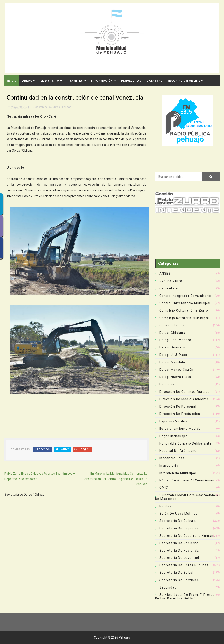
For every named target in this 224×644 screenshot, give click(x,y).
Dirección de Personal (178, 407)
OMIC (164, 488)
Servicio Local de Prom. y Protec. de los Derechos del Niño (185, 596)
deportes (167, 384)
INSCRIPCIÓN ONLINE (184, 81)
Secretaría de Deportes (179, 528)
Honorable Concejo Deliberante (186, 443)
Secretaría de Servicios (179, 580)
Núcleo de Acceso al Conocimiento (189, 480)
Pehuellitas (131, 81)
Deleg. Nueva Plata (175, 377)
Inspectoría (169, 466)
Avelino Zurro (171, 281)
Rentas (165, 506)
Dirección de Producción (180, 414)
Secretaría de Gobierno (179, 543)
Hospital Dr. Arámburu (178, 451)
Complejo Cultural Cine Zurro (184, 310)
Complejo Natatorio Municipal (184, 318)
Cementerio (169, 288)
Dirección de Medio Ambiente (184, 399)
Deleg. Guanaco (172, 347)
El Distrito (50, 81)
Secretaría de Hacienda (179, 551)
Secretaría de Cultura (178, 521)
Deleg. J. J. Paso (173, 355)
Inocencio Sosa (172, 458)
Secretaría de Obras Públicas (53, 107)
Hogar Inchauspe (174, 436)
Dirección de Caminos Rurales (185, 392)
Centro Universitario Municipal (185, 303)
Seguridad (168, 587)
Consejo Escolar (173, 325)
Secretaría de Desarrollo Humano (188, 536)
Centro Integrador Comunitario (185, 296)
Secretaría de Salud (176, 573)
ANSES (165, 274)
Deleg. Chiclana (172, 333)
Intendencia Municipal (178, 473)
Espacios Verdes (173, 421)
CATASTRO (155, 81)
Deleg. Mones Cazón (177, 370)
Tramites (75, 81)
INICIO (12, 81)
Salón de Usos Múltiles (179, 514)
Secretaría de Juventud (179, 558)
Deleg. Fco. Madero (175, 340)
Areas (27, 81)
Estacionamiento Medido (180, 429)
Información (102, 81)
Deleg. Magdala (172, 362)
